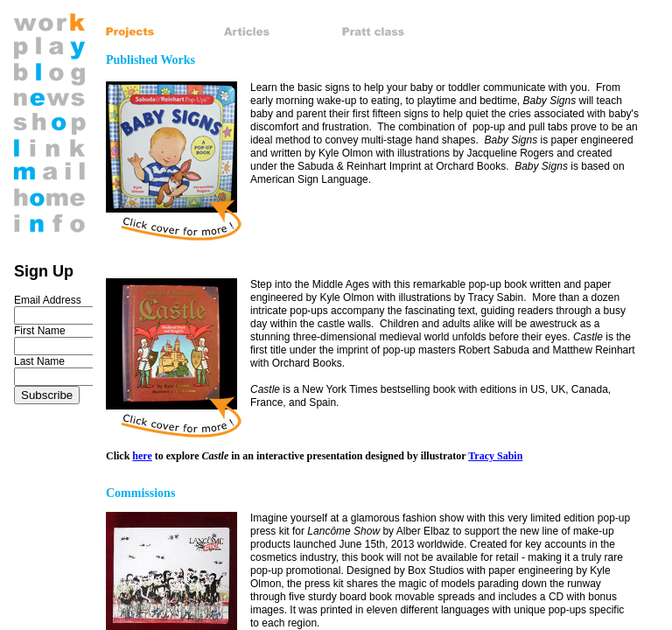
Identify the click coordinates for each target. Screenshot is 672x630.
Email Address (48, 300)
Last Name (39, 361)
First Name (40, 331)
